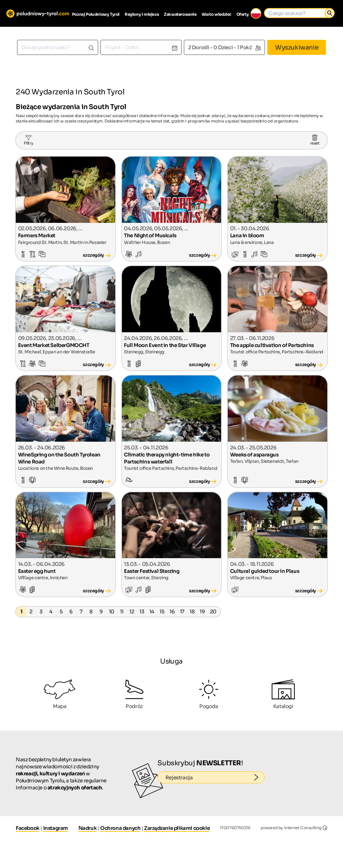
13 (142, 612)
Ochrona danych (120, 828)
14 (152, 612)
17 (182, 612)
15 (162, 612)
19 (202, 612)
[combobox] (58, 47)
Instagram (56, 828)
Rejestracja (215, 777)
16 (172, 612)
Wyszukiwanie (297, 47)
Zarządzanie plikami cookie (177, 828)
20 (213, 612)
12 (132, 612)
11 (122, 612)
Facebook (28, 828)
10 (112, 612)
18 (192, 612)
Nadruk (88, 828)
